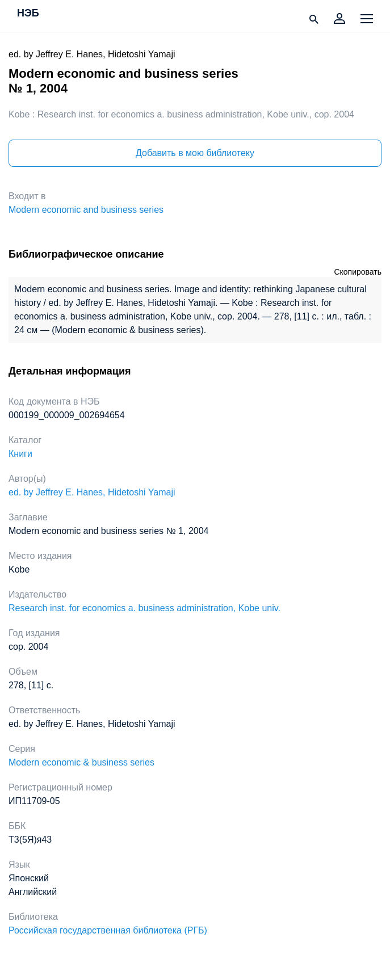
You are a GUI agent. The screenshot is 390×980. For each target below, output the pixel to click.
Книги (20, 454)
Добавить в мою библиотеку (195, 153)
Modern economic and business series (86, 210)
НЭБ (28, 14)
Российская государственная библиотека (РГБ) (108, 930)
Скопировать (358, 272)
